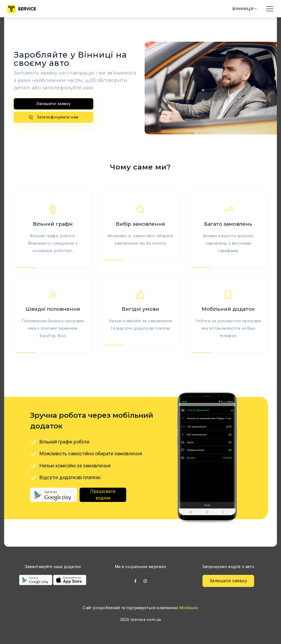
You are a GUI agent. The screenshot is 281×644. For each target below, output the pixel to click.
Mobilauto (189, 608)
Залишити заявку (54, 104)
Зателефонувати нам (54, 117)
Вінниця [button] (244, 9)
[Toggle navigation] (270, 9)
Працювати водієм (103, 495)
